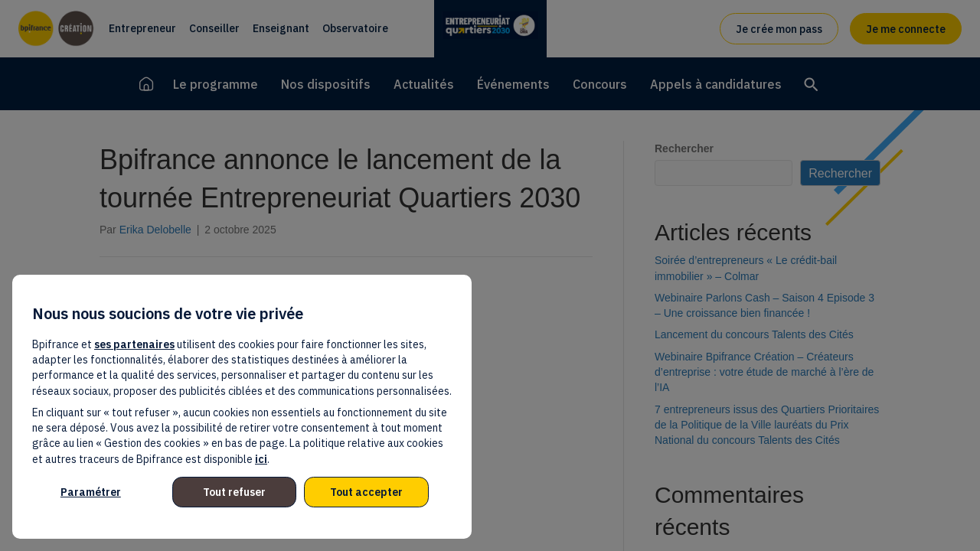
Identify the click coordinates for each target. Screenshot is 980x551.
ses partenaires (134, 344)
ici (261, 459)
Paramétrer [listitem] (91, 492)
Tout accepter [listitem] (366, 492)
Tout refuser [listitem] (234, 492)
